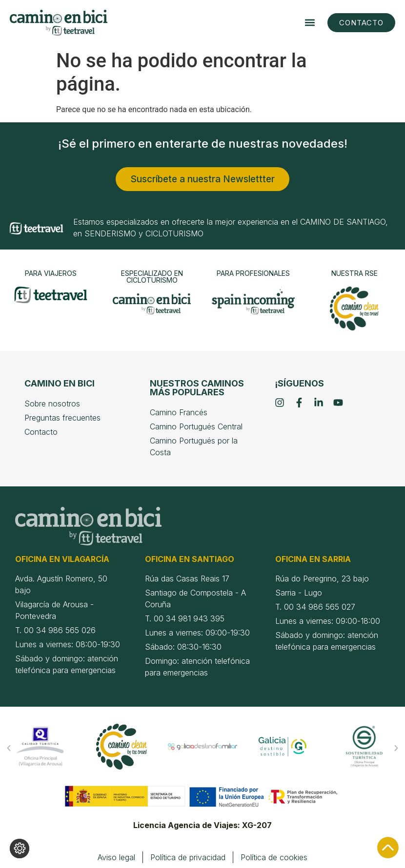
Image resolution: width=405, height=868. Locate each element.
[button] (310, 23)
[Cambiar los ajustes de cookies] (20, 849)
